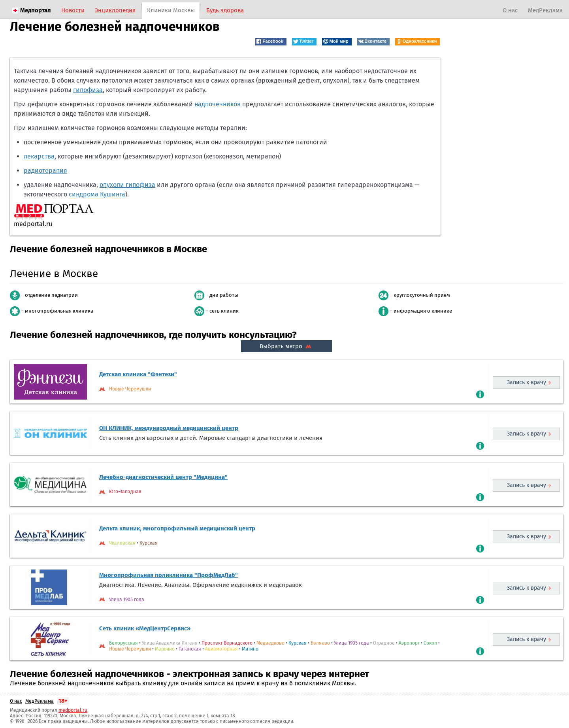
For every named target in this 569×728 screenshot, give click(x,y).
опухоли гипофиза (127, 185)
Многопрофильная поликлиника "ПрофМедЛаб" (169, 575)
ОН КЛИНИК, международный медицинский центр (169, 428)
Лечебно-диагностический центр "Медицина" (163, 477)
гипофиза (88, 90)
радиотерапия (45, 171)
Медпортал (36, 10)
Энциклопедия (115, 10)
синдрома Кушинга (97, 194)
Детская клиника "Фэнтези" (138, 374)
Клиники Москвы (171, 10)
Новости (73, 10)
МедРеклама (545, 10)
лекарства (39, 156)
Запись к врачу (527, 382)
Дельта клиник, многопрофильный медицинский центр (177, 528)
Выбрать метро (286, 346)
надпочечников (218, 104)
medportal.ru (73, 710)
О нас (510, 10)
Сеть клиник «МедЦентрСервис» (145, 628)
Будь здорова (225, 10)
